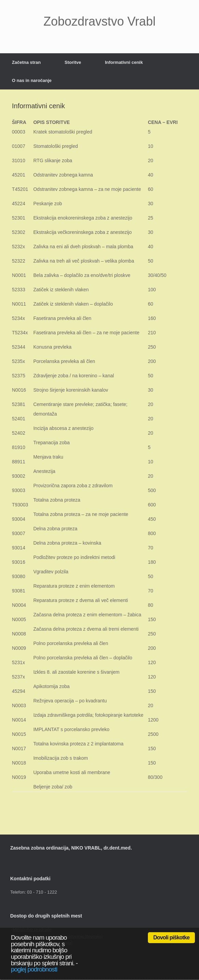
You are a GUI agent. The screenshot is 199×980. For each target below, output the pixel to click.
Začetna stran (26, 62)
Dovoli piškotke (171, 937)
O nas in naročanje (32, 80)
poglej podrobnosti (34, 969)
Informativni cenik (124, 62)
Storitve (73, 62)
